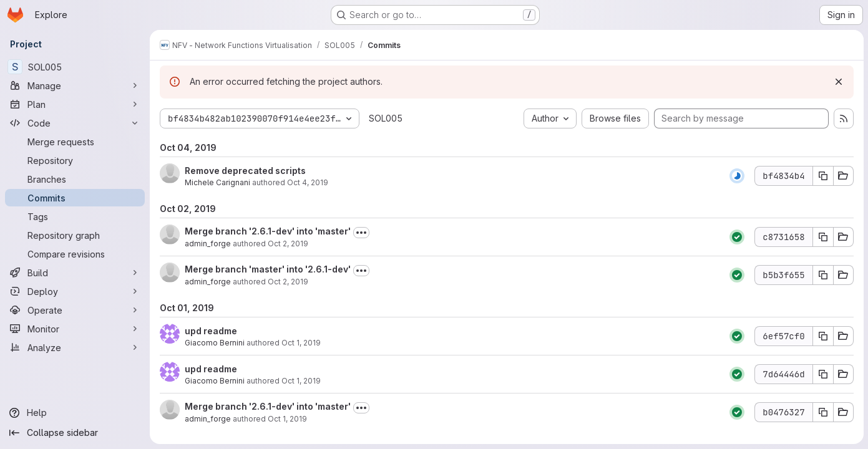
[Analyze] (75, 347)
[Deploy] (75, 291)
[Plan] (75, 104)
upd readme (211, 331)
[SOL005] (75, 67)
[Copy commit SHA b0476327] (822, 412)
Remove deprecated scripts (245, 171)
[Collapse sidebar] (75, 433)
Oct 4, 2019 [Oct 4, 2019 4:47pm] (308, 182)
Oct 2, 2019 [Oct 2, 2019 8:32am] (288, 244)
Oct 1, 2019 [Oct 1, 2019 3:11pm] (301, 343)
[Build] (75, 273)
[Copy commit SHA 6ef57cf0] (822, 336)
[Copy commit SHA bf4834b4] (822, 176)
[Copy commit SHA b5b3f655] (822, 275)
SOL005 (386, 118)
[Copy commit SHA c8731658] (822, 237)
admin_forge (208, 244)
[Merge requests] (75, 142)
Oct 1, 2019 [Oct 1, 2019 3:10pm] (301, 381)
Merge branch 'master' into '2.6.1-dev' (268, 269)
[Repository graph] (75, 235)
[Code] (75, 123)
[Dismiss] (838, 82)
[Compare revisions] (75, 254)
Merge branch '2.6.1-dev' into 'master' (268, 231)
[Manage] (75, 85)
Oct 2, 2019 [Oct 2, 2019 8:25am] (288, 282)
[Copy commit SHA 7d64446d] (822, 374)
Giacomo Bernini (215, 343)
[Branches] (75, 179)
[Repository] (75, 160)
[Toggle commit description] (361, 233)
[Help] (75, 413)
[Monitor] (75, 329)
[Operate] (75, 310)
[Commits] (75, 198)
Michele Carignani (217, 182)
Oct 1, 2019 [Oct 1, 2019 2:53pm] (287, 419)
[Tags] (75, 216)
